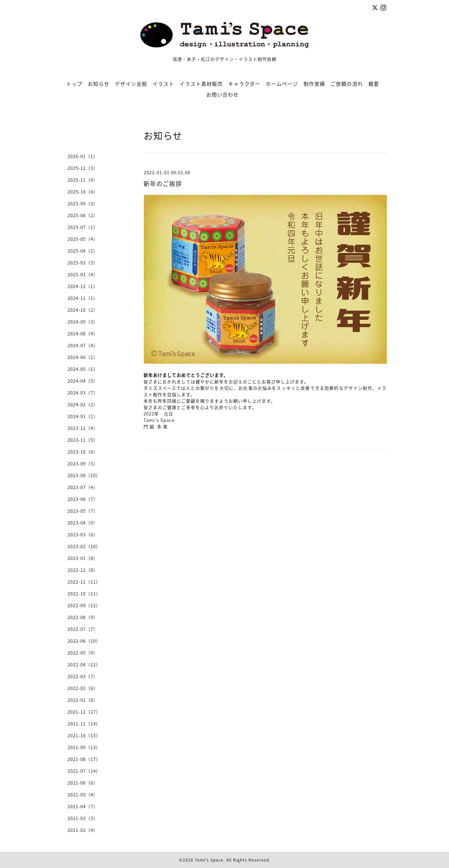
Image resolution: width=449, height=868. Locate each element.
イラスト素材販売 (201, 84)
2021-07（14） (84, 771)
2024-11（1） (83, 298)
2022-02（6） (83, 688)
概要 (374, 84)
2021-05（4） (83, 795)
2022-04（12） (84, 665)
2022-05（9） (83, 653)
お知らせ (99, 84)
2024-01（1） (83, 416)
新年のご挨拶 (163, 184)
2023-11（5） (83, 440)
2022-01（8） (83, 700)
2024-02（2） (83, 404)
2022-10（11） (84, 594)
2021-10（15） (84, 735)
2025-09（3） (83, 203)
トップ (74, 84)
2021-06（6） (83, 783)
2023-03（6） (83, 534)
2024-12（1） (83, 286)
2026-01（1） (83, 156)
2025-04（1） (83, 251)
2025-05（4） (83, 239)
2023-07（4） (83, 487)
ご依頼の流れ (347, 84)
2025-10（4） (83, 192)
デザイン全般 (131, 84)
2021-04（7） (83, 806)
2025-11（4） (83, 180)
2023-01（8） (83, 558)
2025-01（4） (83, 274)
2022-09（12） (84, 605)
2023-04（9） (83, 523)
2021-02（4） (83, 830)
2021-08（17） (84, 759)
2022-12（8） (83, 570)
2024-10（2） (83, 310)
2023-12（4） (83, 428)
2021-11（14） (84, 724)
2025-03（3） (83, 263)
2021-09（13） (84, 747)
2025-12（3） (83, 168)
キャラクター (244, 84)
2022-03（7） (83, 676)
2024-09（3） (83, 322)
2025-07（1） (83, 227)
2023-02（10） (84, 546)
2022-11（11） (84, 582)
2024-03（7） (83, 393)
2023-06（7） (83, 499)
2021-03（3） (83, 818)
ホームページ (282, 84)
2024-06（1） (83, 357)
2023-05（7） (83, 511)
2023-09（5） (83, 464)
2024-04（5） (83, 381)
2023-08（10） (84, 475)
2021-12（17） (84, 712)
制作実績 (314, 84)
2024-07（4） (83, 345)
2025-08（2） (83, 215)
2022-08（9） (83, 617)
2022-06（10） (84, 641)
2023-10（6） (83, 452)
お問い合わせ (222, 95)
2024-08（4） (83, 334)
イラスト (163, 84)
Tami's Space (209, 860)
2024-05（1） (83, 369)
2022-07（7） (83, 629)
